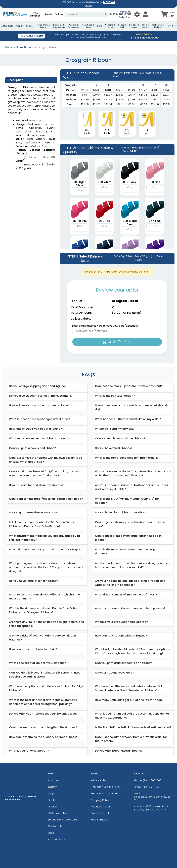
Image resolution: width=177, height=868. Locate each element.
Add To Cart (117, 342)
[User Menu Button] (137, 14)
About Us (54, 780)
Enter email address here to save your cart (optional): (105, 326)
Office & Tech (122, 26)
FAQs (51, 793)
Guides (59, 14)
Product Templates (103, 813)
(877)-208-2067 (153, 780)
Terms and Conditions (105, 793)
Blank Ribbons (25, 47)
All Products (7, 26)
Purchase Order (101, 807)
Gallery (52, 787)
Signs (99, 26)
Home (9, 47)
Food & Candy (145, 26)
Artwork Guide (57, 839)
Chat (129, 17)
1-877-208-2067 (121, 14)
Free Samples (35, 14)
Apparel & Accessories (74, 26)
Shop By (19, 26)
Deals (49, 14)
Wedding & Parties (110, 26)
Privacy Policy (99, 780)
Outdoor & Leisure (134, 26)
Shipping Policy (100, 800)
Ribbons (30, 26)
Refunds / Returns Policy (106, 787)
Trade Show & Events (43, 26)
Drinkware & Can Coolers (59, 26)
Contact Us (55, 826)
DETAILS (89, 5)
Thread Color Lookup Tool (63, 820)
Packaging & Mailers (158, 26)
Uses (51, 833)
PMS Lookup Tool (58, 813)
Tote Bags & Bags (88, 26)
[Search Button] (106, 14)
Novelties (171, 26)
